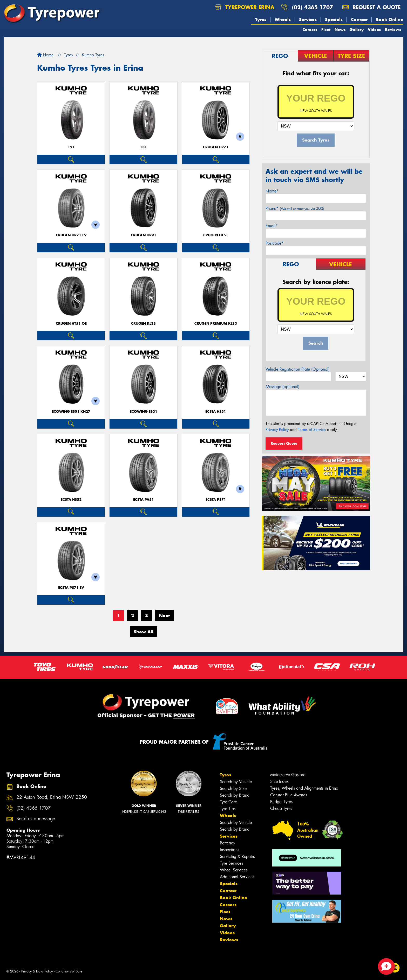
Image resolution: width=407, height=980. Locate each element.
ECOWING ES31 (144, 412)
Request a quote (371, 7)
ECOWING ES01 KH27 (71, 412)
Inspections (229, 850)
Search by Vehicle (236, 782)
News (340, 29)
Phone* (295, 208)
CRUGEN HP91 (144, 235)
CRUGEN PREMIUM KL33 (216, 324)
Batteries (227, 843)
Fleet (326, 29)
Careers (310, 29)
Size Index (279, 781)
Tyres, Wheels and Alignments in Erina (304, 788)
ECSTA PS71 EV (71, 588)
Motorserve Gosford (288, 775)
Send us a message (36, 819)
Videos (374, 29)
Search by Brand (235, 795)
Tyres (261, 19)
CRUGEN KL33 (143, 324)
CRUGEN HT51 (216, 235)
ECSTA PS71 (216, 500)
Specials (334, 19)
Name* (272, 191)
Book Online (389, 19)
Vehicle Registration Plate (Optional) (298, 369)
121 (71, 147)
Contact (359, 19)
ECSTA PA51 (144, 500)
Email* (272, 226)
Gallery (357, 29)
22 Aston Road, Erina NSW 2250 (52, 797)
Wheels (283, 19)
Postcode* (275, 243)
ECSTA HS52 (71, 500)
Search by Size (233, 788)
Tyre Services (231, 863)
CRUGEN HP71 (216, 147)
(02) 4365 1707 (313, 7)
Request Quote (284, 443)
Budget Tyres (281, 802)
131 (143, 147)
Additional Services (237, 877)
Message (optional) (283, 387)
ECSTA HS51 (216, 412)
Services (308, 19)
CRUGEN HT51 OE (71, 324)
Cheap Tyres (281, 808)
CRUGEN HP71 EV (71, 235)
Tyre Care (228, 802)
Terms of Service (312, 430)
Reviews (393, 29)
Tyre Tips (228, 809)
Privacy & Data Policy (37, 971)
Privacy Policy (277, 430)
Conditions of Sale (69, 971)
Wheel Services (234, 870)
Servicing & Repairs (237, 856)
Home (45, 55)
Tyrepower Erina (245, 7)
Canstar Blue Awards (289, 795)
